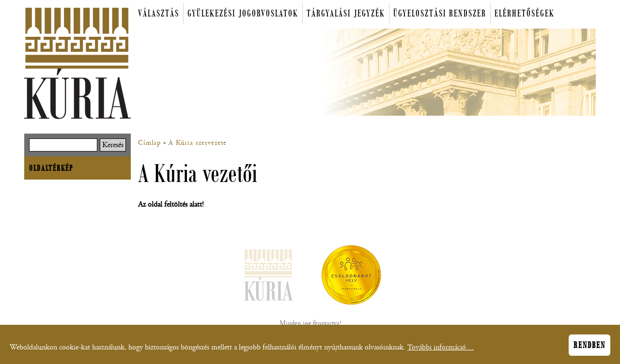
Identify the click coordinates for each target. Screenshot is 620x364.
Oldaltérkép (51, 168)
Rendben (589, 348)
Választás (159, 13)
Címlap (149, 143)
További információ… (441, 350)
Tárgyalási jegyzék (346, 13)
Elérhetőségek (525, 13)
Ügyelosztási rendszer (440, 13)
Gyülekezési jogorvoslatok (243, 13)
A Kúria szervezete (198, 143)
